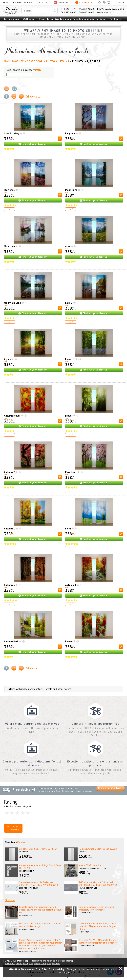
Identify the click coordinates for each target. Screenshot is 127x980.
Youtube (56, 963)
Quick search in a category (24, 70)
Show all (33, 96)
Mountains (71, 190)
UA (117, 2)
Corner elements (27, 871)
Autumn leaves (12, 416)
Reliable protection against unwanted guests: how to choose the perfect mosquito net (41, 910)
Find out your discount (35, 144)
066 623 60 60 (86, 12)
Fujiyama (70, 133)
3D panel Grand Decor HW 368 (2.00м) (98, 849)
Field (68, 529)
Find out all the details (111, 788)
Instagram (28, 963)
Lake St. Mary (11, 133)
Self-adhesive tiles (29, 888)
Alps (68, 246)
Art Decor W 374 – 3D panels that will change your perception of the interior (98, 941)
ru (123, 2)
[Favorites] (99, 2)
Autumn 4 (71, 585)
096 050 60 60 (86, 9)
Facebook (10, 963)
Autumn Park (11, 641)
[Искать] (55, 11)
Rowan (69, 641)
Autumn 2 (9, 472)
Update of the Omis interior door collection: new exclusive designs (41, 925)
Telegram (46, 963)
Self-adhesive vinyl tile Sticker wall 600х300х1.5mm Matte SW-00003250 (39, 884)
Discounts (84, 2)
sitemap (70, 961)
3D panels (24, 852)
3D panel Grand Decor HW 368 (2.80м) (39, 849)
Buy (10, 153)
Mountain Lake (12, 303)
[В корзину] (60, 139)
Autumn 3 (9, 585)
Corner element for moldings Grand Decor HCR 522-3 (40, 867)
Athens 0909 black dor (90, 865)
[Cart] (109, 2)
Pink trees (71, 472)
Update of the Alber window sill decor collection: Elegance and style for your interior (98, 926)
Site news (10, 900)
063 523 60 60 (68, 12)
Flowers (15, 830)
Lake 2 (69, 303)
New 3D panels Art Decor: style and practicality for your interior (96, 908)
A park (7, 359)
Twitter (19, 963)
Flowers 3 (9, 190)
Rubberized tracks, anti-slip (92, 868)
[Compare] (104, 2)
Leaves (69, 416)
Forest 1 (70, 359)
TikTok (37, 963)
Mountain (9, 246)
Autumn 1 (9, 529)
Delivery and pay (23, 2)
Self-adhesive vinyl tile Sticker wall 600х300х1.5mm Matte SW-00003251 (98, 884)
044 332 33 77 (68, 9)
